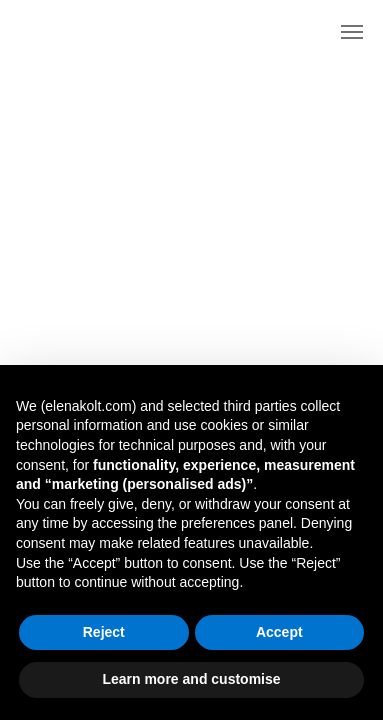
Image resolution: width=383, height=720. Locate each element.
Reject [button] (104, 632)
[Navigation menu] (352, 32)
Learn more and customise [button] (191, 679)
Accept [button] (279, 632)
